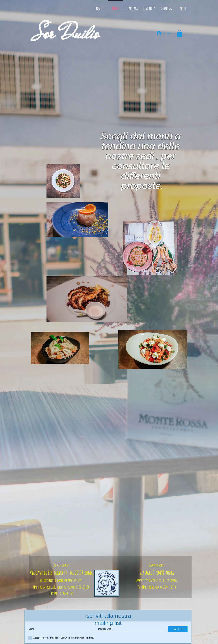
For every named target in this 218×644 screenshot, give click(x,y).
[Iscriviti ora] (178, 629)
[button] (180, 33)
